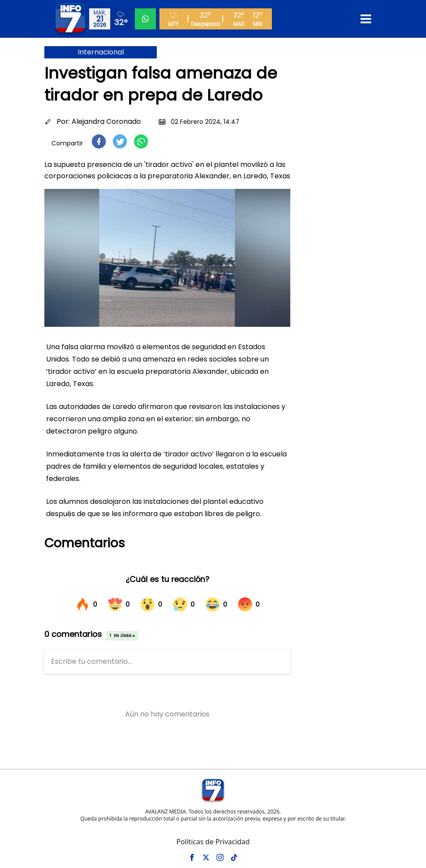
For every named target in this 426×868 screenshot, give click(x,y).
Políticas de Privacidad (213, 842)
